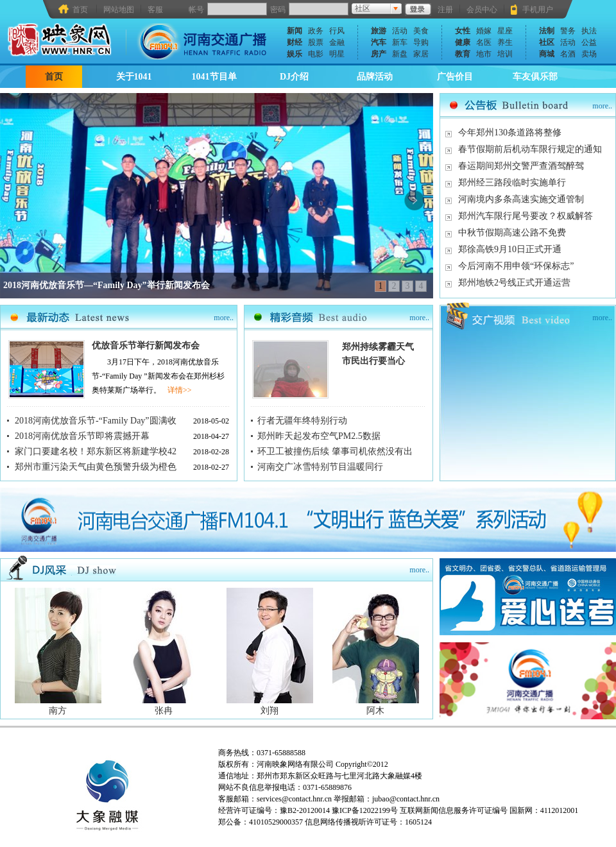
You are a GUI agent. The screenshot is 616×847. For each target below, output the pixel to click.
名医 (484, 42)
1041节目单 (214, 77)
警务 (568, 31)
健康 (463, 42)
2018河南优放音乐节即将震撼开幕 (82, 436)
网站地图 (119, 10)
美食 (421, 31)
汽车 (379, 42)
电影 (316, 54)
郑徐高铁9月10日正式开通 (510, 249)
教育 (463, 54)
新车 (400, 42)
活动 (400, 31)
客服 (155, 10)
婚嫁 (484, 31)
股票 (316, 42)
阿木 (375, 711)
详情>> (180, 390)
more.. (602, 106)
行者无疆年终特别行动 (302, 421)
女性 (463, 31)
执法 (589, 31)
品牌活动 (375, 77)
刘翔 (269, 711)
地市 (484, 54)
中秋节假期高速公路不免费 (512, 233)
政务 (316, 31)
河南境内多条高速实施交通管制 (521, 199)
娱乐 (295, 54)
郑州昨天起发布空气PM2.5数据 (319, 436)
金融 (337, 42)
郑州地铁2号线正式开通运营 (514, 283)
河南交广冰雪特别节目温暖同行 (320, 467)
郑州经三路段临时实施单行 (512, 183)
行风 (337, 31)
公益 (589, 42)
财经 (295, 42)
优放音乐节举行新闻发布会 (146, 346)
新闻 (295, 31)
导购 (421, 42)
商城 (547, 54)
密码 (278, 10)
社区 (547, 42)
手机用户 (538, 10)
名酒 (568, 54)
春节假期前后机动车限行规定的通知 (530, 149)
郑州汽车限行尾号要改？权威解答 (526, 216)
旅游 (379, 31)
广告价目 (455, 77)
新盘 (400, 54)
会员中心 (482, 10)
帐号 (196, 10)
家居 (421, 54)
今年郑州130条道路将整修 (510, 133)
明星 (337, 54)
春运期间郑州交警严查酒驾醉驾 (521, 166)
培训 (505, 54)
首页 (80, 9)
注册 (445, 10)
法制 (547, 31)
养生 (505, 42)
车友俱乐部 (535, 77)
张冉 (164, 711)
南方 (58, 711)
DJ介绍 (294, 77)
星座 (505, 31)
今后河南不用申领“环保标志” (516, 266)
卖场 (589, 54)
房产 (379, 54)
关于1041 (134, 77)
